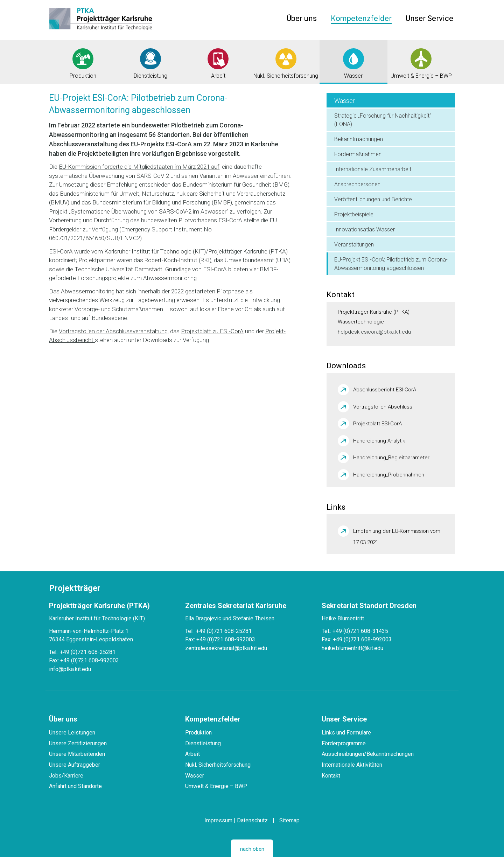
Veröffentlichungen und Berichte (373, 199)
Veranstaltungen (354, 245)
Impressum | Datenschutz (236, 820)
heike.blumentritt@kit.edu (352, 648)
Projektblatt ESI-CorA (377, 424)
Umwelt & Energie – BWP (216, 786)
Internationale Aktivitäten (352, 765)
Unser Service (429, 18)
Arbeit (192, 754)
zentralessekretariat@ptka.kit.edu (226, 648)
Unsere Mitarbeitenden (77, 754)
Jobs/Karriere (66, 776)
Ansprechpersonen (357, 184)
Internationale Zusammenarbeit (373, 169)
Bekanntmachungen (359, 139)
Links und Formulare (346, 733)
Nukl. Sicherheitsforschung (218, 765)
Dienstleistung (203, 743)
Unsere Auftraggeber (75, 765)
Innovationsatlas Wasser (365, 229)
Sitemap (289, 820)
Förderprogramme (344, 743)
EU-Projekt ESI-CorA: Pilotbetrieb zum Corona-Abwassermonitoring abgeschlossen (391, 264)
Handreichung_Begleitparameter (391, 458)
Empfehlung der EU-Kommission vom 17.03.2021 (397, 532)
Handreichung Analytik (379, 441)
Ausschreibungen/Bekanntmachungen (368, 754)
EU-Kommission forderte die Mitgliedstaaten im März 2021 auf (139, 167)
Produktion (198, 733)
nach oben (252, 849)
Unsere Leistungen (72, 733)
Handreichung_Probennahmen (389, 475)
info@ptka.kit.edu (70, 669)
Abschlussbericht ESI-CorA (385, 390)
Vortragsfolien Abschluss (383, 407)
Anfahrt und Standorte (75, 786)
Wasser (345, 101)
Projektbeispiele (354, 214)
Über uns (302, 18)
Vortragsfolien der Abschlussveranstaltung (113, 331)
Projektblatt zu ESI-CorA (212, 331)
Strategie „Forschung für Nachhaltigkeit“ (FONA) (383, 120)
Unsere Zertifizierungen (78, 743)
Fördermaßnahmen (358, 154)
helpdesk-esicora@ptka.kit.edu (374, 332)
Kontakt (331, 776)
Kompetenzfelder (361, 18)
